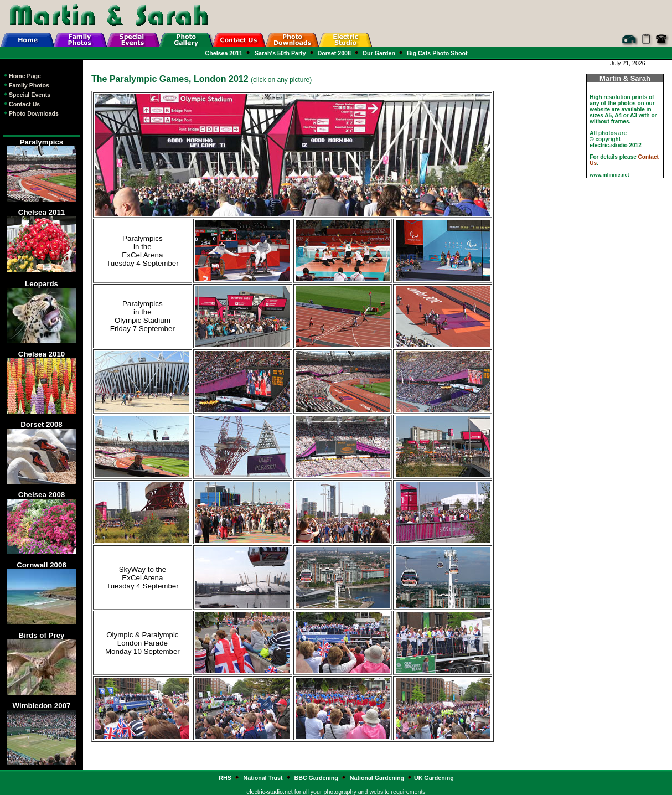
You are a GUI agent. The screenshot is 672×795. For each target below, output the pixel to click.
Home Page (22, 76)
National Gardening (377, 778)
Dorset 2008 (334, 53)
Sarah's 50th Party (281, 53)
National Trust (264, 778)
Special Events (27, 95)
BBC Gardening (316, 778)
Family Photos (26, 85)
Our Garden (379, 53)
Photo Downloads (31, 113)
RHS (225, 778)
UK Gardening (434, 778)
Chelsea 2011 (225, 53)
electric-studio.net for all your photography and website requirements (336, 792)
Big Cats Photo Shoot (436, 53)
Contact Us (21, 104)
